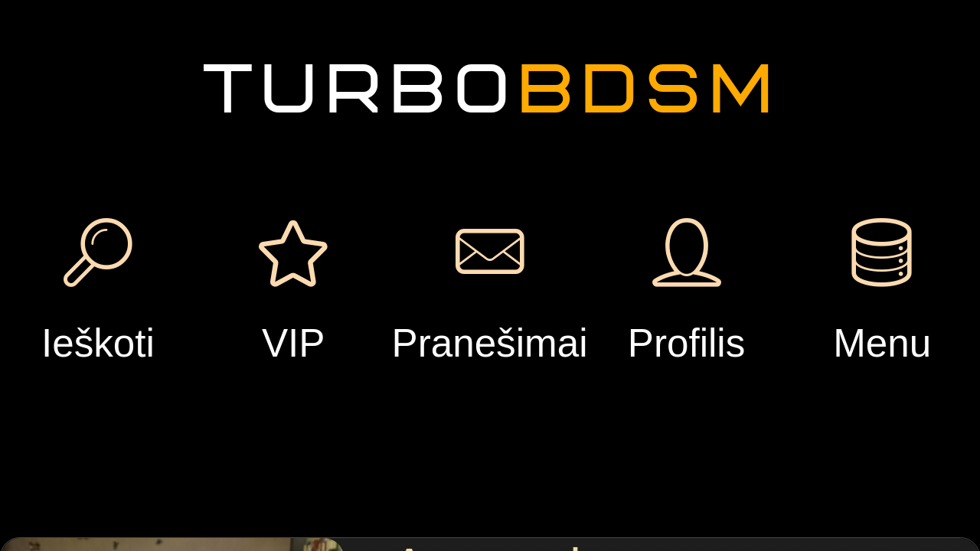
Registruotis (190, 68)
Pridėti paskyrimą (752, 103)
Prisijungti (189, 124)
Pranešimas (337, 238)
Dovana (465, 238)
